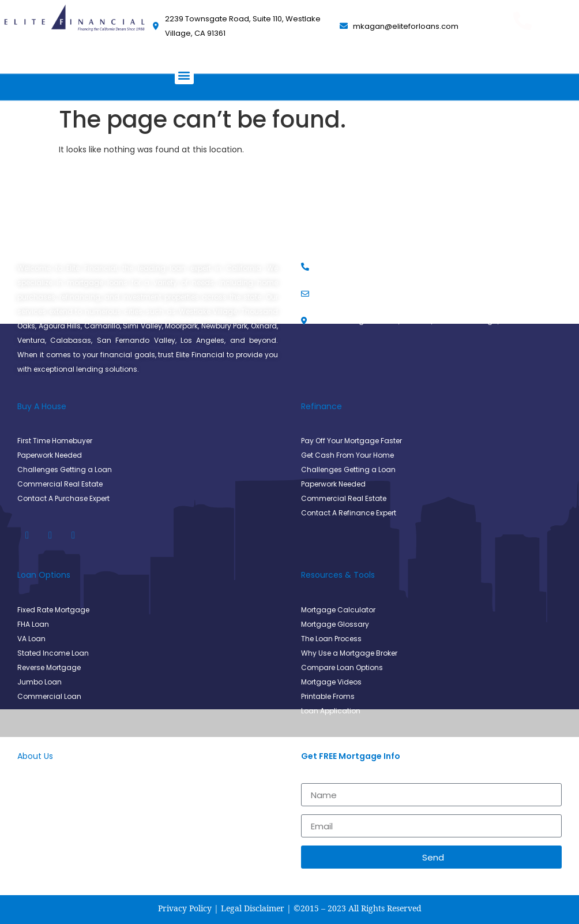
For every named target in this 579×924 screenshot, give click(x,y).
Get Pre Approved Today (523, 40)
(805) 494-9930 (522, 61)
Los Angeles (202, 340)
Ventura (31, 340)
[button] (184, 75)
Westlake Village (208, 311)
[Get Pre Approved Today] (522, 21)
